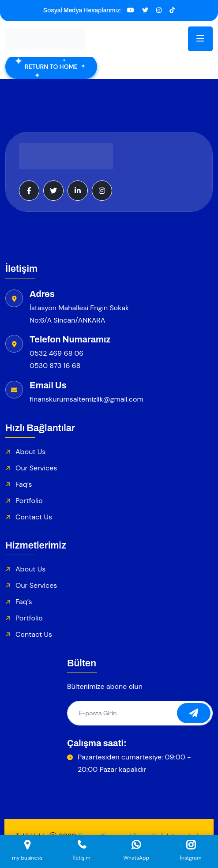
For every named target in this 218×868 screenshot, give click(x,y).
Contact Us (34, 517)
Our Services (36, 468)
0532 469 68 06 (56, 353)
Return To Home (51, 67)
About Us (30, 452)
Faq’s (24, 484)
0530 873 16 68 (55, 366)
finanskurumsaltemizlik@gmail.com (86, 399)
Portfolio (29, 501)
